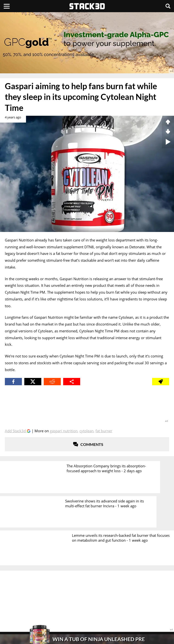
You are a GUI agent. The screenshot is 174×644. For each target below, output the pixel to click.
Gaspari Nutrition (64, 431)
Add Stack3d (16, 431)
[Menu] (7, 6)
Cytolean (87, 431)
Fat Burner (104, 431)
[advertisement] (87, 43)
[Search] (168, 6)
